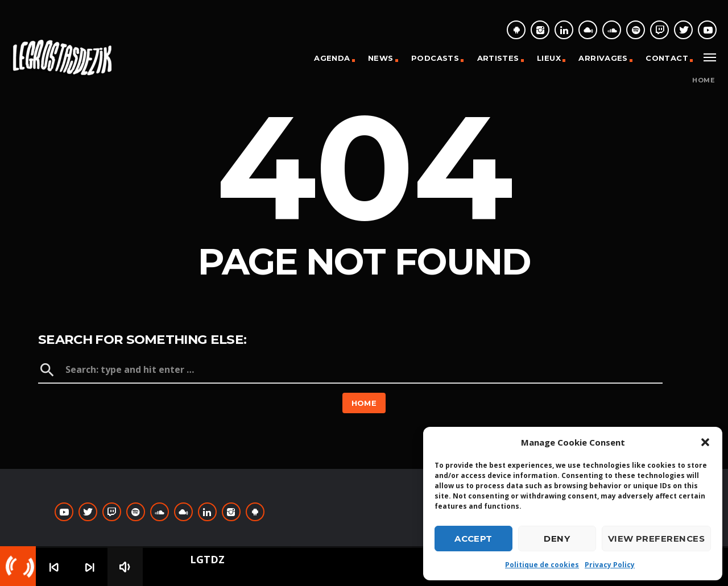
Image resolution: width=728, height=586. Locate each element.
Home (703, 80)
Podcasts (435, 58)
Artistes (498, 58)
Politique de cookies (542, 565)
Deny (557, 539)
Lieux (549, 58)
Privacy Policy (610, 565)
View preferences (656, 539)
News (381, 58)
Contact (667, 58)
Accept (473, 539)
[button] (705, 442)
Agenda (332, 58)
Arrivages (603, 58)
